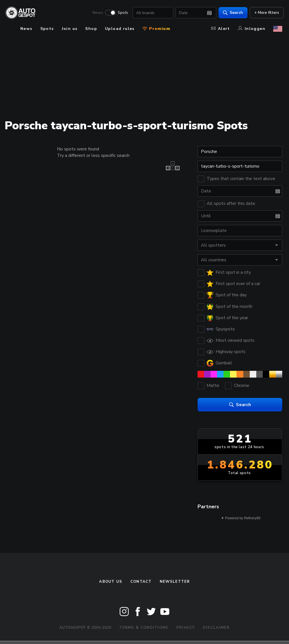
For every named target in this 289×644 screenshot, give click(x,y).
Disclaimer (216, 628)
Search (232, 13)
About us (111, 582)
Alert (221, 29)
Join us (70, 29)
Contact (141, 582)
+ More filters (265, 13)
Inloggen (252, 29)
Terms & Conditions (144, 628)
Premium (156, 29)
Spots (121, 13)
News (96, 13)
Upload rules (120, 29)
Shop (91, 29)
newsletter (175, 582)
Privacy (186, 628)
